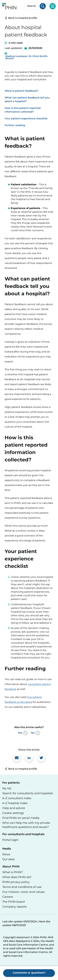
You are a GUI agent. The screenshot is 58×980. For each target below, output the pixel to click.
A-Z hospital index (15, 803)
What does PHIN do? (17, 877)
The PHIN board (13, 902)
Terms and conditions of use (22, 887)
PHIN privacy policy (16, 882)
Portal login (10, 840)
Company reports (14, 907)
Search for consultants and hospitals (28, 793)
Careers (8, 897)
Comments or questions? (29, 973)
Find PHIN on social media (21, 818)
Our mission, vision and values (23, 892)
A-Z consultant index (17, 798)
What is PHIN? (13, 872)
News (6, 854)
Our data (9, 859)
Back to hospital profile (21, 18)
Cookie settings (13, 813)
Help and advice (14, 808)
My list (7, 788)
